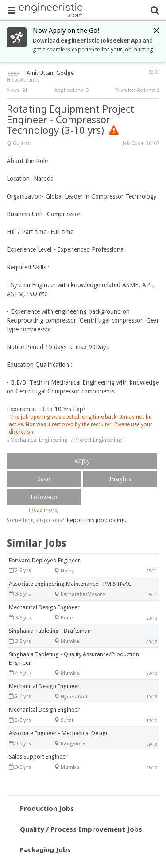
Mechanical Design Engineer (44, 607)
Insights (120, 479)
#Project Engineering (96, 440)
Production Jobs (47, 808)
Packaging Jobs (45, 849)
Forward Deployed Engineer (44, 560)
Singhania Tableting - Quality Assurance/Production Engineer (74, 658)
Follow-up (44, 497)
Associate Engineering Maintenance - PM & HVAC (70, 584)
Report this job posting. (97, 520)
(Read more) (44, 510)
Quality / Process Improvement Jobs (81, 829)
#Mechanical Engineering (37, 440)
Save (44, 479)
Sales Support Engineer (38, 757)
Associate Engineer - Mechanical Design (59, 733)
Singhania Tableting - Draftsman (50, 631)
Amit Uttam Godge (50, 73)
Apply (82, 461)
